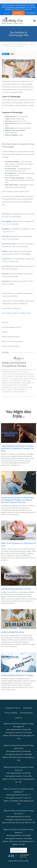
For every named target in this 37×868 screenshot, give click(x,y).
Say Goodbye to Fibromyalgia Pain (14, 46)
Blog (32, 44)
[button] (19, 13)
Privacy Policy (28, 708)
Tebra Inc (18, 708)
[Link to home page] (16, 21)
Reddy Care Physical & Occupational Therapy (15, 44)
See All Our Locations (18, 850)
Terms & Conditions (11, 713)
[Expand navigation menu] (34, 21)
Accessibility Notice (26, 713)
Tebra (27, 861)
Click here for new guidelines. (16, 7)
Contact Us (19, 718)
